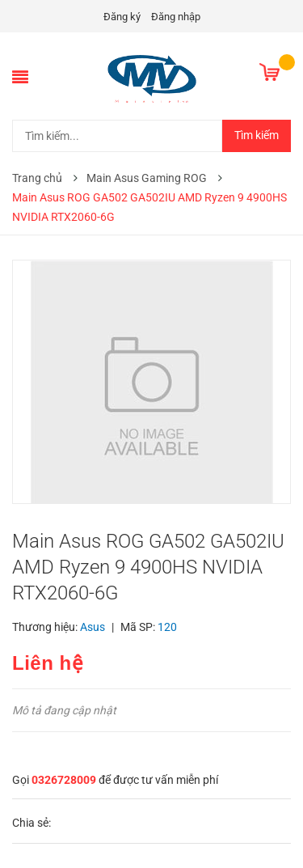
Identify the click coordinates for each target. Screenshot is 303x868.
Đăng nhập (176, 17)
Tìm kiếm (257, 135)
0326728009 (64, 780)
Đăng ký (122, 17)
